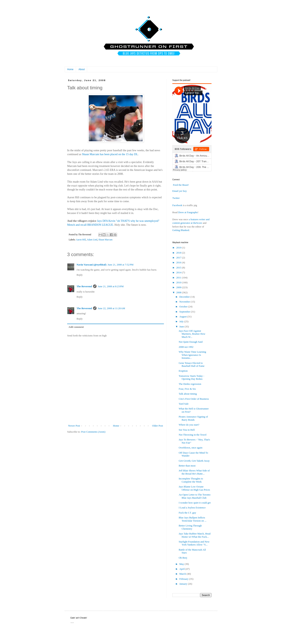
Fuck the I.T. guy (187, 513)
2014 (179, 272)
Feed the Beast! (181, 185)
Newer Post (74, 426)
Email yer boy (180, 191)
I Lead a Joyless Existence (192, 508)
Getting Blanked (181, 230)
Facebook (177, 205)
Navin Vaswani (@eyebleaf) (91, 265)
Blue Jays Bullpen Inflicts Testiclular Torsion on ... (192, 519)
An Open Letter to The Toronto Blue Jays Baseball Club (194, 496)
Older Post (158, 426)
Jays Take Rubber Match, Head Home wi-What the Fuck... (194, 535)
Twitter (176, 198)
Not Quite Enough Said (191, 342)
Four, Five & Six (187, 389)
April (182, 569)
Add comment (76, 327)
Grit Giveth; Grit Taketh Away (194, 461)
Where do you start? (189, 425)
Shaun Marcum (106, 240)
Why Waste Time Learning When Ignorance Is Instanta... (192, 355)
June (182, 327)
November (185, 302)
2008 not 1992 (186, 347)
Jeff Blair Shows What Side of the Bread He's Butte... (194, 472)
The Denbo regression (190, 384)
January (184, 584)
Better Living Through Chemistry (190, 527)
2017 (179, 258)
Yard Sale (183, 404)
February (184, 579)
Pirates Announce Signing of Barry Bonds (193, 418)
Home (70, 69)
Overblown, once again (190, 448)
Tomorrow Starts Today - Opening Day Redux (191, 377)
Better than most (187, 466)
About (82, 69)
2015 (179, 268)
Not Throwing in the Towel (193, 435)
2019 (179, 248)
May (182, 564)
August (183, 317)
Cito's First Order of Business (194, 399)
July (182, 321)
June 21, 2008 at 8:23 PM (111, 286)
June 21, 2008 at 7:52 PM (120, 265)
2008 (179, 292)
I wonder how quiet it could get (195, 503)
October (184, 307)
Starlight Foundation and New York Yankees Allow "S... (194, 543)
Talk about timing (188, 394)
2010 (179, 282)
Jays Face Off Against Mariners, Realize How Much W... (192, 334)
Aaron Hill (81, 240)
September (185, 312)
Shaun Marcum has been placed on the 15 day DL (110, 154)
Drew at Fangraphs (188, 212)
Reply (80, 275)
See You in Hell (187, 430)
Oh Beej (183, 558)
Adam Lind (92, 240)
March (183, 574)
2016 (179, 262)
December (185, 297)
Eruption (183, 371)
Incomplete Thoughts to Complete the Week (191, 480)
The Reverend (84, 286)
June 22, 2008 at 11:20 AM (111, 308)
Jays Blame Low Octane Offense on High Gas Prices (194, 488)
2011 (179, 278)
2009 (179, 287)
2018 (179, 253)
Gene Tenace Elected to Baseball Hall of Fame (192, 365)
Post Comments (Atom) (93, 432)
